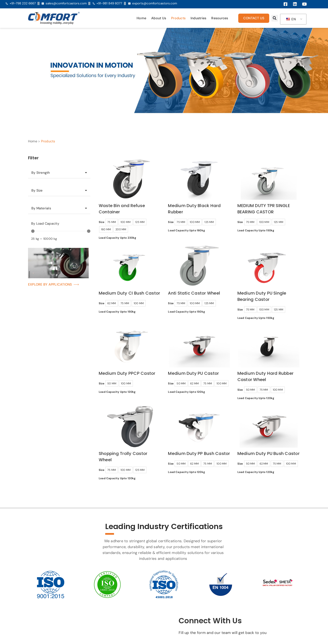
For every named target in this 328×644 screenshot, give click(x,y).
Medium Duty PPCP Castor (127, 373)
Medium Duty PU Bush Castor (268, 453)
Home (141, 18)
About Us (159, 18)
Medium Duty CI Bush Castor (129, 293)
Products (178, 18)
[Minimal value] (61, 231)
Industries (198, 18)
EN (291, 19)
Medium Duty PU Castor (193, 373)
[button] (275, 18)
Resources (220, 18)
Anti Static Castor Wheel (194, 293)
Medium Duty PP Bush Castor (199, 453)
